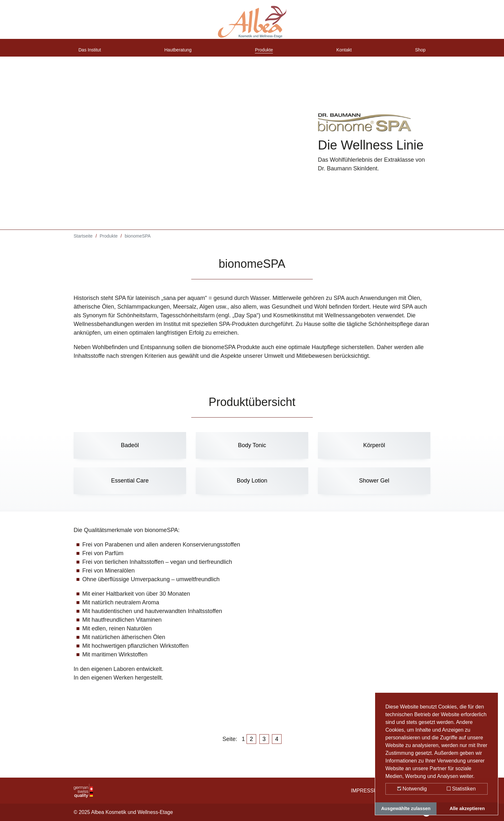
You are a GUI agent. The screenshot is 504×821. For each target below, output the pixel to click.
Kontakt (345, 52)
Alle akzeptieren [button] (467, 808)
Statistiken (461, 789)
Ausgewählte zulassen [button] (406, 808)
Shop (419, 52)
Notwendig (412, 789)
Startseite (83, 241)
